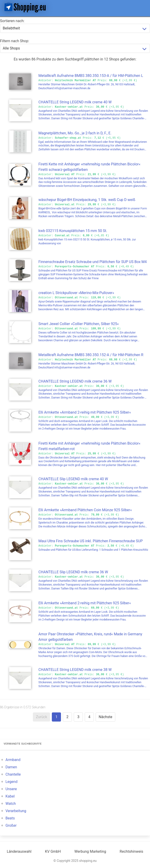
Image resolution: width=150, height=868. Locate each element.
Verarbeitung (16, 811)
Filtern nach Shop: (15, 41)
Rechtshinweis (131, 851)
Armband (13, 760)
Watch (11, 804)
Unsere (11, 789)
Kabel (10, 796)
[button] (143, 7)
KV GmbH (53, 851)
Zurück (41, 717)
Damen (11, 767)
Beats (10, 818)
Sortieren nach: (12, 21)
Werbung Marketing (90, 851)
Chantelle (13, 774)
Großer (11, 825)
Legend (11, 782)
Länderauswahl (19, 851)
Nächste (105, 717)
